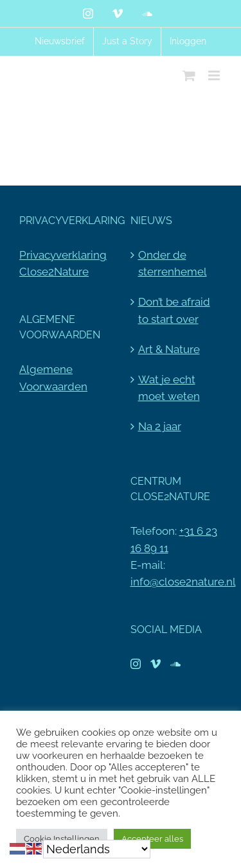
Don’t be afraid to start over (174, 310)
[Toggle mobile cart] (189, 75)
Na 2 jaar (160, 426)
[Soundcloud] (175, 664)
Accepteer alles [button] (152, 839)
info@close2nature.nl (183, 582)
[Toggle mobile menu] (215, 75)
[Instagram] (136, 664)
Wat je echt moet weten (169, 388)
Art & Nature (169, 349)
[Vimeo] (156, 664)
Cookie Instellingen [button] (62, 839)
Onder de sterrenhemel (173, 263)
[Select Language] (97, 849)
